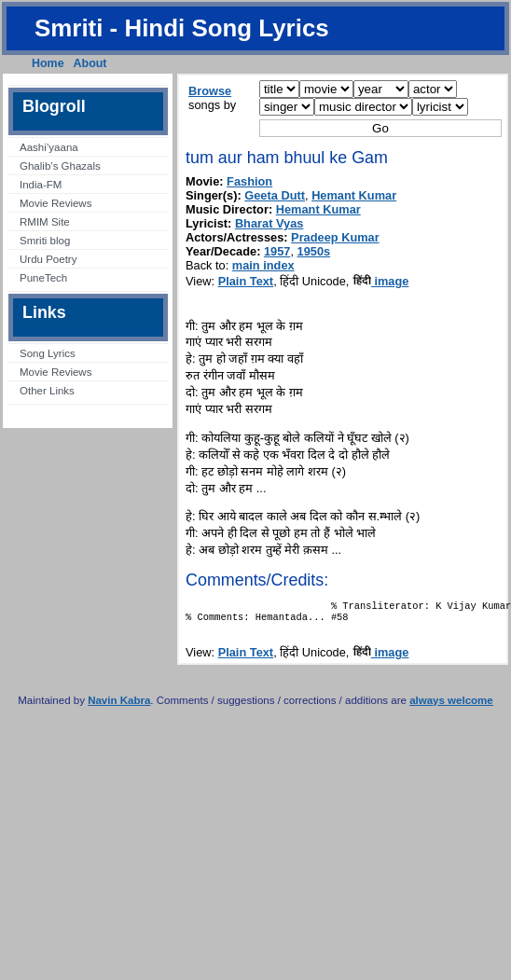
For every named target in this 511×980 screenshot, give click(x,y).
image (381, 281)
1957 (277, 251)
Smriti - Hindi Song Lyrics (182, 28)
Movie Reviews (55, 203)
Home (48, 63)
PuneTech (43, 278)
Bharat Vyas (269, 223)
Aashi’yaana (49, 147)
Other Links (47, 391)
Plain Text (246, 281)
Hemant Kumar (354, 195)
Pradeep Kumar (335, 237)
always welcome (451, 706)
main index (263, 265)
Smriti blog (45, 241)
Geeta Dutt (275, 195)
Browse (210, 91)
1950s (314, 251)
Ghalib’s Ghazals (60, 166)
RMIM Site (45, 222)
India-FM (41, 185)
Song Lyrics (48, 353)
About (90, 63)
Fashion (249, 181)
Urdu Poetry (48, 259)
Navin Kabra (119, 706)
